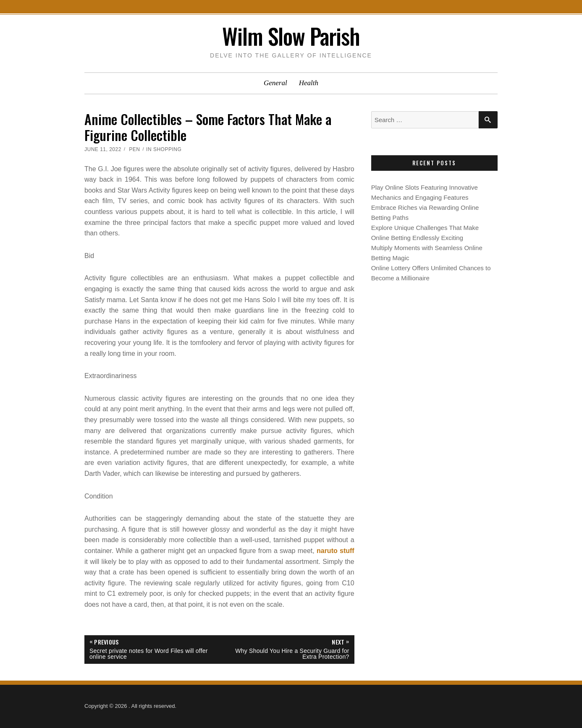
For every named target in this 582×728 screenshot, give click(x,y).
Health (309, 83)
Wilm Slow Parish (291, 36)
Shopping (167, 149)
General (275, 83)
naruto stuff (336, 551)
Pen (134, 149)
